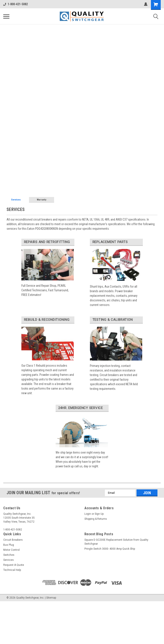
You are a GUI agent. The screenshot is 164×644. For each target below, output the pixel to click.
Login (88, 514)
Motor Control (11, 550)
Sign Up (99, 514)
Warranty (42, 200)
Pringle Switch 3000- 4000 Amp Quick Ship (110, 549)
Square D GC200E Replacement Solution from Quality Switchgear (116, 542)
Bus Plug (9, 545)
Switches (9, 555)
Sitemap (51, 598)
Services (16, 200)
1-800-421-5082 (15, 4)
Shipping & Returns (96, 519)
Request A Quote (14, 565)
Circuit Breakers (13, 540)
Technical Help (12, 570)
